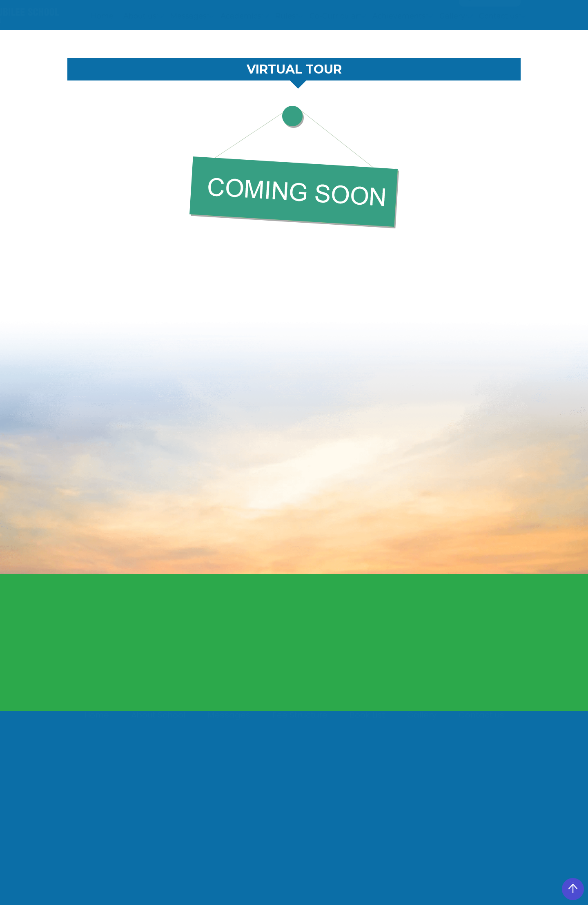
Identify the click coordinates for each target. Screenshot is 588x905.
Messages (188, 44)
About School (158, 717)
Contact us (499, 44)
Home (102, 44)
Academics (241, 44)
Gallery (452, 44)
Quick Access (487, 15)
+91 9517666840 (293, 12)
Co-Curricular (334, 44)
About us (140, 44)
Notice (357, 12)
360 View (417, 12)
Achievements (399, 44)
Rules (285, 44)
